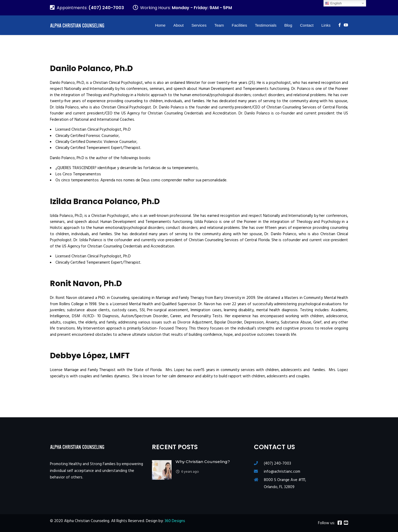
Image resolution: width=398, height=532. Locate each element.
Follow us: (326, 523)
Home (160, 25)
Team (219, 25)
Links (326, 25)
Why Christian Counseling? (203, 462)
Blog (288, 25)
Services (199, 25)
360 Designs (175, 521)
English (333, 3)
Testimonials (266, 25)
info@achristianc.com (282, 472)
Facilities (239, 25)
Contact (307, 25)
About (178, 25)
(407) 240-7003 (277, 464)
